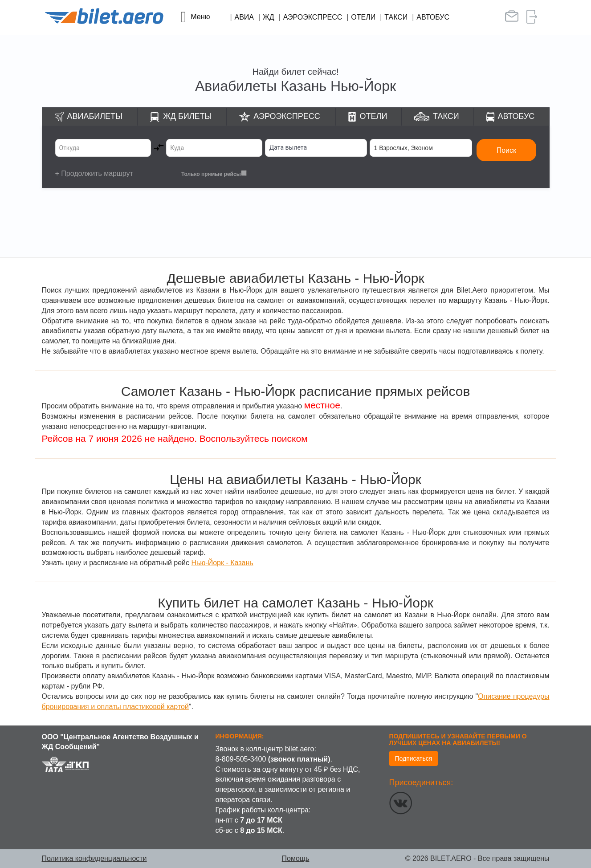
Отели (363, 17)
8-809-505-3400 (241, 759)
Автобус (433, 17)
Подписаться (414, 758)
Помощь (296, 858)
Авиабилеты (95, 116)
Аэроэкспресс (313, 17)
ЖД (269, 17)
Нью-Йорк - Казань (222, 563)
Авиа (245, 17)
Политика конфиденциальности (94, 858)
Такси (396, 17)
